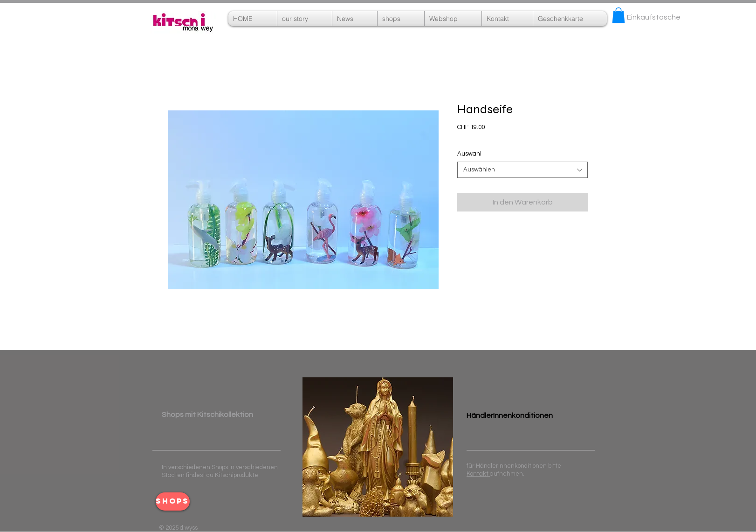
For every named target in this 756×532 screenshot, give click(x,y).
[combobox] (522, 170)
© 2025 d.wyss (178, 528)
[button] (453, 19)
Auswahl (469, 154)
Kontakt (478, 474)
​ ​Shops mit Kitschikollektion (207, 415)
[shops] (173, 501)
